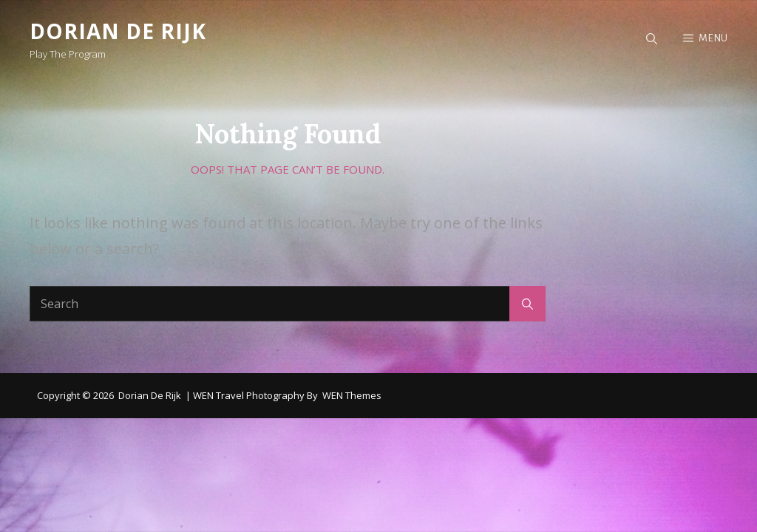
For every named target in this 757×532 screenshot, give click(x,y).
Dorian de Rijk (118, 31)
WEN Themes (352, 395)
